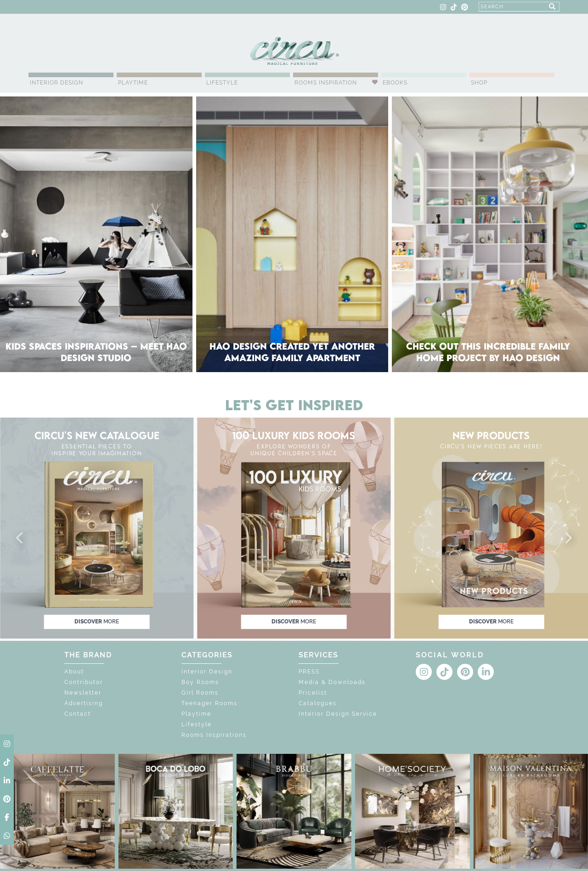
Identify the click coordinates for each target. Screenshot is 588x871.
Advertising (84, 703)
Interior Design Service (338, 714)
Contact (78, 714)
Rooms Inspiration (326, 83)
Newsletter (83, 693)
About (74, 672)
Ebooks (395, 83)
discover (97, 622)
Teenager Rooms (209, 703)
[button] (20, 538)
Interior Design (57, 83)
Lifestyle (222, 83)
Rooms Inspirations (214, 735)
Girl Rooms (200, 693)
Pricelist (313, 693)
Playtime (133, 83)
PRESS (309, 672)
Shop (479, 83)
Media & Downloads (332, 682)
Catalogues (318, 703)
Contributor (84, 682)
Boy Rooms (200, 682)
